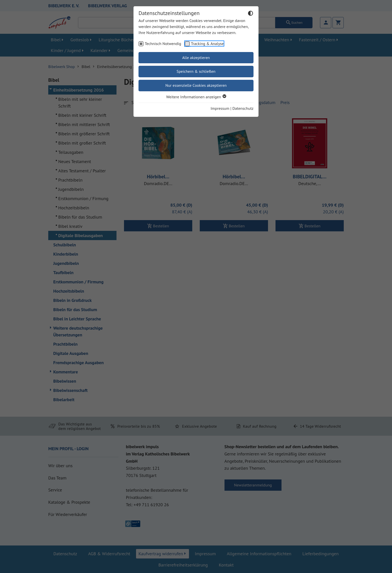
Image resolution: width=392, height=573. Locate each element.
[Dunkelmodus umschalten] (250, 14)
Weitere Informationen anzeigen (196, 97)
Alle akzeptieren (196, 58)
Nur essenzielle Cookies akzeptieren (196, 85)
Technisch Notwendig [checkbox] (163, 44)
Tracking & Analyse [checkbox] (207, 44)
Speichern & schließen (196, 71)
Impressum (220, 108)
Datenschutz (243, 108)
